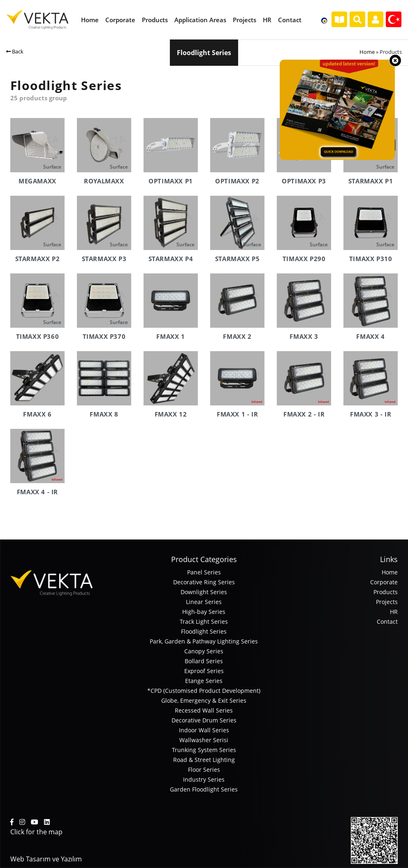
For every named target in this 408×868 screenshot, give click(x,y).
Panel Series (204, 572)
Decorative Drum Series (204, 720)
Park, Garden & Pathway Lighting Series (204, 641)
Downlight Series (204, 592)
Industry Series (204, 779)
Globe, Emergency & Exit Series (204, 700)
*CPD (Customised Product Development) (204, 691)
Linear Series (204, 602)
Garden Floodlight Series (204, 789)
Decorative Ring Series (204, 582)
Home (367, 52)
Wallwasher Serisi (204, 740)
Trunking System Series (204, 750)
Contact (387, 621)
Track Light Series (204, 621)
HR (394, 612)
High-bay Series (204, 612)
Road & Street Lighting (204, 760)
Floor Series (204, 770)
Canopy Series (204, 651)
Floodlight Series (204, 631)
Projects (387, 602)
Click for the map (36, 832)
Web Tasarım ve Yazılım (46, 859)
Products (386, 592)
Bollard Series (204, 661)
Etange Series (204, 681)
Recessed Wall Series (204, 710)
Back (15, 51)
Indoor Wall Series (204, 730)
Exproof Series (204, 671)
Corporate (384, 582)
